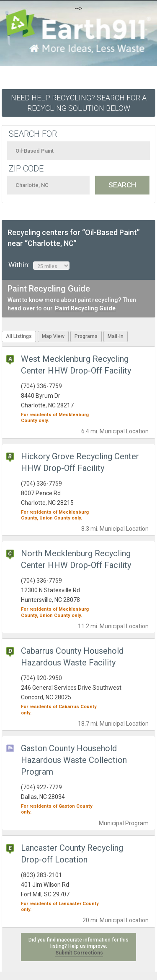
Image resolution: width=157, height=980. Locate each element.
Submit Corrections (79, 953)
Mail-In (116, 336)
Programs (86, 336)
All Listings (19, 336)
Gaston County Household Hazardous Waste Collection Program (74, 760)
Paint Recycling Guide (85, 308)
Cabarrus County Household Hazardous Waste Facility (72, 657)
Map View (53, 336)
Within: (39, 265)
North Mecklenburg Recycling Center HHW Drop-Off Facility (76, 559)
